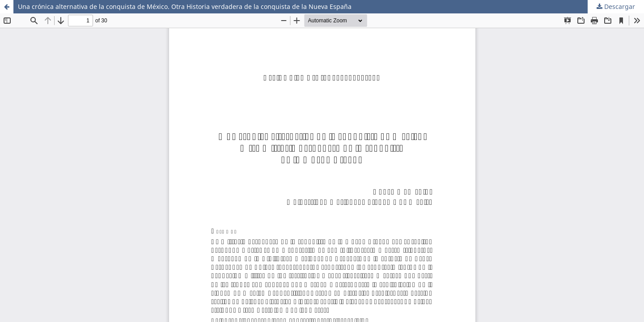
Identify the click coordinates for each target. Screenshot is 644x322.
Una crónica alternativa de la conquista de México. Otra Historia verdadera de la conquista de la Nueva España (185, 6)
